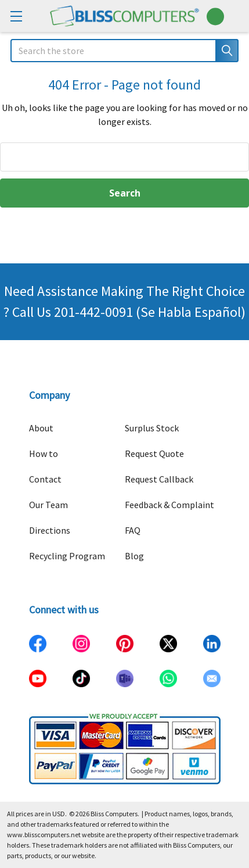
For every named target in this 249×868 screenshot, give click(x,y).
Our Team (48, 505)
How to (44, 453)
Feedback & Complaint (169, 505)
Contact (45, 479)
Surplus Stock (152, 428)
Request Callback (159, 479)
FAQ (133, 530)
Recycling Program (67, 556)
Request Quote (154, 453)
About (41, 428)
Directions (50, 530)
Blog (134, 556)
